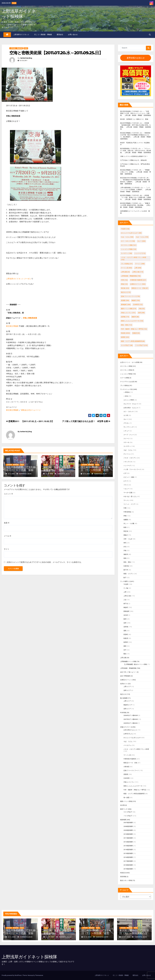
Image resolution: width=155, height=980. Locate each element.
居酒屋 (126, 774)
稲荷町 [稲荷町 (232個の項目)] (125, 337)
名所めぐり (124, 684)
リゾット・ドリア (129, 504)
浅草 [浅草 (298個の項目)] (141, 313)
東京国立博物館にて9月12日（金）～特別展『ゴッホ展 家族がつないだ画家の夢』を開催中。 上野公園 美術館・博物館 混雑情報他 (136, 197)
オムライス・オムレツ (131, 404)
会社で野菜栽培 (125, 676)
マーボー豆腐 (128, 493)
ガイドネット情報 (126, 366)
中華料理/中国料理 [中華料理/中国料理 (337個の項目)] (138, 280)
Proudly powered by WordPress (12, 975)
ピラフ (126, 481)
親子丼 (126, 570)
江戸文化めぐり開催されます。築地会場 (133, 160)
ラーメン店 (127, 755)
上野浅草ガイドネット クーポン (19, 279)
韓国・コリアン (129, 574)
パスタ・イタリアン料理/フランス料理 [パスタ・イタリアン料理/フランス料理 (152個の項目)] (133, 259)
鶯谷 (125, 654)
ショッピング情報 (126, 374)
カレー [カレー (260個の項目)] (141, 241)
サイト (7, 549)
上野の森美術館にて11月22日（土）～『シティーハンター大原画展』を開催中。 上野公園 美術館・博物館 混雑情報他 (136, 190)
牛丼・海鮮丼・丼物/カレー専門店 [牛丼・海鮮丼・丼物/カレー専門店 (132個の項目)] (134, 329)
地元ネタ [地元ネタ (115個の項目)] (126, 292)
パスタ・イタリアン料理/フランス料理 (136, 749)
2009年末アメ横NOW (130, 723)
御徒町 (126, 607)
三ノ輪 (126, 588)
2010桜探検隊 (128, 834)
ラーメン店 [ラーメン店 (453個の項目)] (126, 268)
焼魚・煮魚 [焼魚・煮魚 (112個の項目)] (126, 325)
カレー (126, 419)
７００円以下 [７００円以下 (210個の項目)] (141, 345)
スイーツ (126, 439)
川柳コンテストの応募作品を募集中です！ (134, 156)
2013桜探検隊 (128, 846)
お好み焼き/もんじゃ (130, 730)
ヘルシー (126, 489)
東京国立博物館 (12, 326)
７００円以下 (128, 816)
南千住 (126, 604)
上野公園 (123, 658)
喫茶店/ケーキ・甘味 (130, 763)
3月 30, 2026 (50, 937)
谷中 (125, 650)
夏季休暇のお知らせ (136, 58)
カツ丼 (126, 415)
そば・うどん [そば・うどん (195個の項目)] (142, 237)
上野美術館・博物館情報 (16, 48)
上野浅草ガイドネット (21, 35)
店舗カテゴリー (125, 727)
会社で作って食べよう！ (128, 672)
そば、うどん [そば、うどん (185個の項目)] (127, 237)
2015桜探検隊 (128, 853)
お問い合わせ (73, 35)
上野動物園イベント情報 (128, 661)
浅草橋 (126, 627)
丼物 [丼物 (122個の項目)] (124, 284)
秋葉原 (126, 638)
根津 (125, 619)
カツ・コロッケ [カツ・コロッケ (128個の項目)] (128, 241)
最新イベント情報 (126, 801)
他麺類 (126, 520)
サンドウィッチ (129, 427)
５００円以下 (128, 812)
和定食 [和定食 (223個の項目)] (125, 288)
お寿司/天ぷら (128, 734)
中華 (125, 508)
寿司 (125, 543)
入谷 (125, 600)
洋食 (125, 551)
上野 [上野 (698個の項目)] (138, 268)
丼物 (125, 516)
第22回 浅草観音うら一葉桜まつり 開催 (57, 469)
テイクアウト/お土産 (127, 382)
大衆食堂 (126, 767)
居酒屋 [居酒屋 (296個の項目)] (125, 300)
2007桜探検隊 (128, 823)
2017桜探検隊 (128, 861)
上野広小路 (127, 596)
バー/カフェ (127, 745)
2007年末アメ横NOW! (131, 719)
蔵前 (125, 646)
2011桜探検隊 (128, 838)
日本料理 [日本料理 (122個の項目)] (138, 305)
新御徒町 (126, 611)
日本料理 (126, 778)
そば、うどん (128, 741)
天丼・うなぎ (128, 539)
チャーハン (127, 454)
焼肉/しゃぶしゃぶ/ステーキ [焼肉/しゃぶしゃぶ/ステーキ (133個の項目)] (132, 321)
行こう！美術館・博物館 (43, 35)
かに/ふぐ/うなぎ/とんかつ (132, 738)
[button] (150, 35)
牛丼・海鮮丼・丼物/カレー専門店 (135, 790)
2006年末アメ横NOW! (131, 715)
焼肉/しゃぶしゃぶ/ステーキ (133, 786)
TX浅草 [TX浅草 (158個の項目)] (125, 229)
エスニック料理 (129, 400)
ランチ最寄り (125, 581)
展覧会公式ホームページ (31, 410)
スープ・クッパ (129, 435)
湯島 (125, 631)
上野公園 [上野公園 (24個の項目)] (125, 272)
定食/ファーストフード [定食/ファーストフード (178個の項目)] (130, 296)
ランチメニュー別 (126, 389)
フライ (126, 485)
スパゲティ (127, 446)
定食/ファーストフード (131, 770)
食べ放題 (126, 797)
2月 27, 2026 (126, 937)
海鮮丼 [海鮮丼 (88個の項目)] (135, 317)
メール (7, 536)
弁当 (125, 547)
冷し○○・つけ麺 (129, 523)
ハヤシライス (128, 462)
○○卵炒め (127, 392)
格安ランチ (124, 809)
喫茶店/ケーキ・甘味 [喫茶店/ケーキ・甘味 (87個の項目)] (140, 288)
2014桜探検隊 (128, 850)
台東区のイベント (126, 680)
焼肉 (125, 558)
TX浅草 (126, 584)
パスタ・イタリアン (130, 458)
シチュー (126, 431)
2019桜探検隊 (128, 869)
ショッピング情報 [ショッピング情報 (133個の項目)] (129, 249)
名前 (7, 523)
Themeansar (39, 975)
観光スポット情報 (126, 880)
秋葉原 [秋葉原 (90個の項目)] (136, 333)
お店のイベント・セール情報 (130, 362)
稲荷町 (126, 642)
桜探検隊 (123, 820)
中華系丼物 (127, 512)
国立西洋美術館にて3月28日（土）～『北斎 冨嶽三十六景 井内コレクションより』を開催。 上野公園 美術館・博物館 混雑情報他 (136, 113)
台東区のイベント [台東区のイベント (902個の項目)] (138, 284)
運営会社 (60, 35)
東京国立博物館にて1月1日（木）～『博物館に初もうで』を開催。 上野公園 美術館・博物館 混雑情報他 (136, 172)
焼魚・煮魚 (127, 562)
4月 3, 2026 (12, 937)
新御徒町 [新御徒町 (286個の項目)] (126, 305)
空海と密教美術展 (30, 318)
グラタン (126, 423)
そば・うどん (128, 450)
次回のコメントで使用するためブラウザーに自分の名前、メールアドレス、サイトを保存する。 (45, 562)
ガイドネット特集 (126, 370)
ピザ (125, 473)
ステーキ (126, 442)
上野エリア (127, 687)
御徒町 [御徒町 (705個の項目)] (136, 300)
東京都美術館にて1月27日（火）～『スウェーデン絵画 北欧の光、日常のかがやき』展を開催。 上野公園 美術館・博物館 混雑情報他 (136, 151)
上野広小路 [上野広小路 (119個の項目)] (138, 272)
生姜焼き (126, 566)
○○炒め (126, 396)
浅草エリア (127, 690)
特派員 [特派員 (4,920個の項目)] (125, 333)
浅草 (125, 623)
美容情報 (123, 877)
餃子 (125, 578)
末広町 (126, 615)
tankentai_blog (26, 58)
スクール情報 (125, 378)
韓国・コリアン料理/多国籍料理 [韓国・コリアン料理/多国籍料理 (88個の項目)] (133, 341)
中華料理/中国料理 (130, 759)
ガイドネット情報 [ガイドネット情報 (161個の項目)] (129, 245)
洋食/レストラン (129, 782)
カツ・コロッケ (129, 412)
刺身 (125, 527)
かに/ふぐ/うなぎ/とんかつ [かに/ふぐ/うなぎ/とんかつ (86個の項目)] (131, 233)
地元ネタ (123, 694)
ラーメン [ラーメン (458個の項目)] (140, 264)
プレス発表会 (125, 385)
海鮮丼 (126, 554)
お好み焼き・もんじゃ (131, 408)
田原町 (126, 634)
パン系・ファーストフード (132, 469)
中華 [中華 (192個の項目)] (124, 280)
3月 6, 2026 (87, 937)
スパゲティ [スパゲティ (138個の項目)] (126, 253)
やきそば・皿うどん (130, 496)
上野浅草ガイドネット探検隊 (19, 14)
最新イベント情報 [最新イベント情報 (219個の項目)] (129, 309)
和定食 (126, 531)
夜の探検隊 (124, 698)
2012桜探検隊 (128, 842)
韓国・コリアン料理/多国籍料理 (134, 794)
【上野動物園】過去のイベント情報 (135, 664)
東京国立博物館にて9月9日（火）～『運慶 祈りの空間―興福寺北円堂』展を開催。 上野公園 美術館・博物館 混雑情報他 (135, 205)
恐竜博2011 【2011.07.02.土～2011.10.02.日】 (30, 421)
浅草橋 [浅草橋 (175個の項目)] (125, 317)
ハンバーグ (127, 466)
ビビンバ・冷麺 (129, 477)
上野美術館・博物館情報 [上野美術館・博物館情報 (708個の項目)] (131, 276)
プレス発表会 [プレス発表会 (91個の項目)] (127, 264)
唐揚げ (126, 535)
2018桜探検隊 (128, 865)
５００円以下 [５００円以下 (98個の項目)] (127, 345)
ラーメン (126, 500)
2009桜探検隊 (128, 830)
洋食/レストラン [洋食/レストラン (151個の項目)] (128, 313)
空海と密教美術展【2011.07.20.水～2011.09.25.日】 (56, 53)
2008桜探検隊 (128, 826)
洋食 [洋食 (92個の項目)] (142, 309)
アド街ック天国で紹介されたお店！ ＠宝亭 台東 (86, 421)
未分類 (122, 805)
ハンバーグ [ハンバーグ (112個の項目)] (140, 253)
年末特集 (123, 713)
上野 (125, 592)
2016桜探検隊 (128, 857)
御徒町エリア (128, 705)
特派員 (26, 48)
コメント (8, 494)
